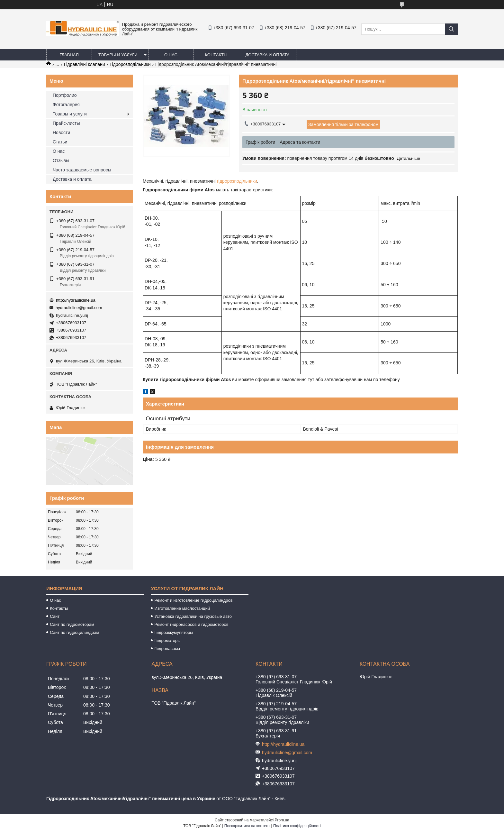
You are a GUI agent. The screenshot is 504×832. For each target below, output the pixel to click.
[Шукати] (451, 29)
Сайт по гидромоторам (72, 624)
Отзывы (61, 160)
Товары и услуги (118, 55)
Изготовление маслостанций (182, 608)
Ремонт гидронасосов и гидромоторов (191, 624)
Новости (61, 133)
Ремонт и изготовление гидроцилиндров (193, 600)
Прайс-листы (66, 123)
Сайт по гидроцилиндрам (74, 632)
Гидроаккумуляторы (174, 632)
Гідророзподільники (130, 64)
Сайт (55, 616)
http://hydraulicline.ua (76, 300)
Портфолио (65, 95)
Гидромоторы (167, 640)
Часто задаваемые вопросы (82, 170)
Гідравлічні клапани (85, 64)
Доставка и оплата (268, 55)
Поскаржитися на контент (247, 826)
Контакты (216, 55)
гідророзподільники (237, 181)
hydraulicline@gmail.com (79, 308)
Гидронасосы (167, 649)
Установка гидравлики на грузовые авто (193, 616)
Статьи (60, 142)
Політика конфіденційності (297, 826)
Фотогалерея (66, 105)
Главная (69, 55)
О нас (171, 55)
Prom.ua (282, 820)
